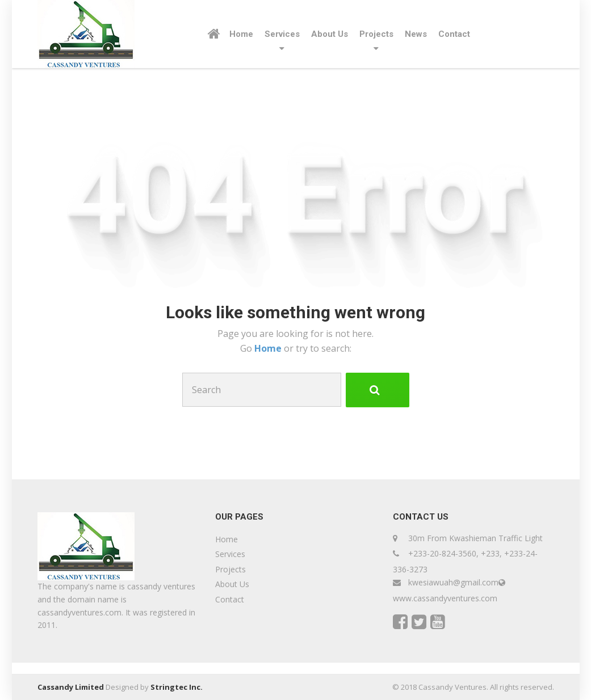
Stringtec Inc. (177, 687)
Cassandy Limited (71, 687)
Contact (454, 34)
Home (241, 34)
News (416, 34)
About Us (330, 34)
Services (282, 34)
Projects (376, 34)
